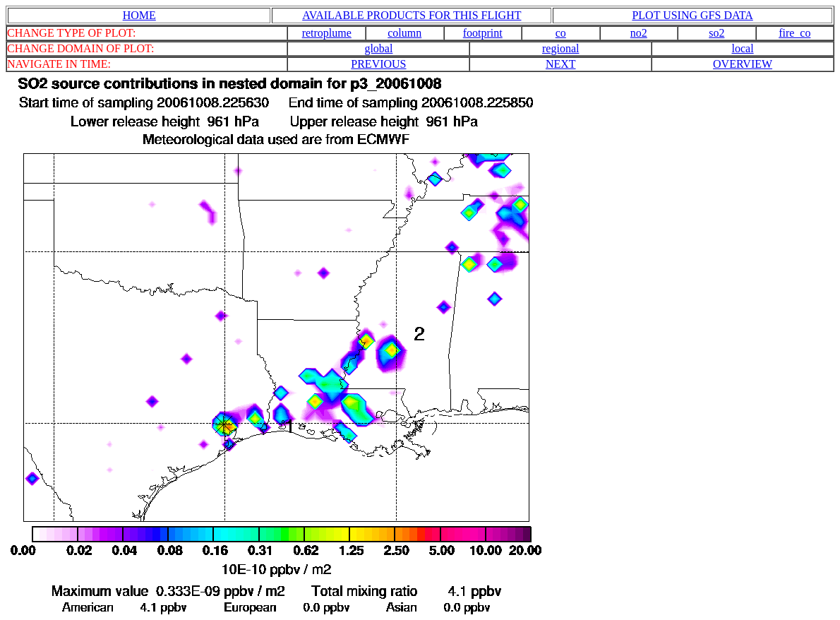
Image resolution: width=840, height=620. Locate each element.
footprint (483, 33)
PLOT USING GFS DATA (692, 15)
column (404, 33)
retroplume (327, 33)
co (561, 33)
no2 (639, 33)
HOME (139, 15)
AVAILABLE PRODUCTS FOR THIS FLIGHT (412, 15)
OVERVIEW (743, 64)
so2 (716, 33)
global (378, 48)
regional (560, 48)
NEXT (561, 64)
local (743, 48)
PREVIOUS (378, 64)
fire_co (794, 33)
